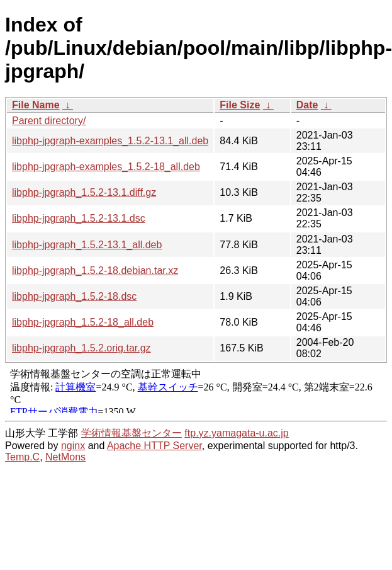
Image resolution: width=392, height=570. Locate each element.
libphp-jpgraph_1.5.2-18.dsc (74, 296)
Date (307, 105)
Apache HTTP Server (154, 446)
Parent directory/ (49, 121)
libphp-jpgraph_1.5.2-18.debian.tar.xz (95, 271)
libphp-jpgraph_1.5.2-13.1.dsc (79, 218)
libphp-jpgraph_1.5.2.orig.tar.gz (81, 348)
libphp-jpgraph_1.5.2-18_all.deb (83, 322)
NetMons (65, 457)
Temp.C (22, 457)
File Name (36, 105)
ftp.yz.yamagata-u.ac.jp (236, 433)
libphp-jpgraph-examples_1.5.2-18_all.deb (106, 167)
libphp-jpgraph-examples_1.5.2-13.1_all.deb (110, 141)
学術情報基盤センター (132, 433)
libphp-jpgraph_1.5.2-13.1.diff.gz (84, 192)
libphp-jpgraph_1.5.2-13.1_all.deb (87, 245)
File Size (240, 105)
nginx (73, 446)
